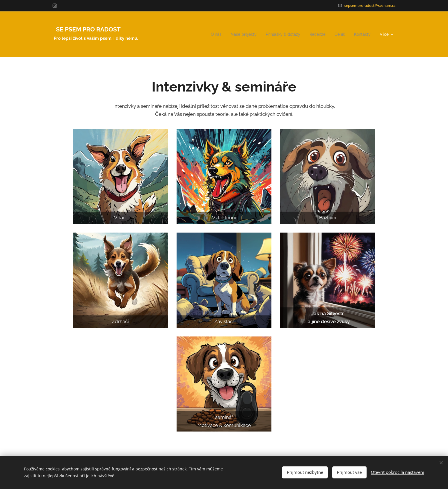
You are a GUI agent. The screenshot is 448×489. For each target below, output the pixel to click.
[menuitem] (207, 34)
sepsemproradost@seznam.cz (370, 5)
